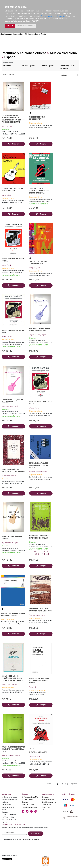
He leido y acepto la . (22, 839)
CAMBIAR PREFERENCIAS (26, 26)
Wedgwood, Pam (34, 268)
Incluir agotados (9, 75)
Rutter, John (33, 687)
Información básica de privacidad (29, 839)
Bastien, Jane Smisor (36, 756)
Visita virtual (46, 807)
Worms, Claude (6, 265)
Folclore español (28, 66)
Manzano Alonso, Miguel (37, 615)
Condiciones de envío (49, 802)
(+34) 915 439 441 (28, 805)
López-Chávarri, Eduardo (10, 684)
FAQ (43, 810)
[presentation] (18, 846)
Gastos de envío (47, 805)
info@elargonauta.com (29, 807)
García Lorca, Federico (9, 476)
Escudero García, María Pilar (38, 472)
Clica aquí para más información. (53, 16)
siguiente (74, 784)
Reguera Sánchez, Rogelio (38, 335)
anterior (49, 784)
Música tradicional (32, 34)
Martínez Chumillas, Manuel (11, 755)
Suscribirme (36, 834)
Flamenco (7, 66)
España (43, 34)
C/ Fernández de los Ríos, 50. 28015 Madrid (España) (30, 800)
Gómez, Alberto (7, 126)
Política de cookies (48, 800)
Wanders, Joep (6, 195)
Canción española (48, 66)
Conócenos (46, 797)
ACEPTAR (10, 26)
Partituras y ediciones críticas (12, 34)
